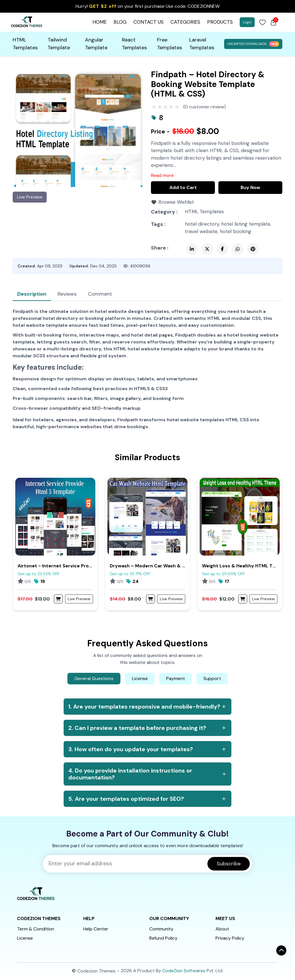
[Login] (262, 22)
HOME (100, 22)
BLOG (120, 22)
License (140, 678)
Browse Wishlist (176, 202)
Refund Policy (163, 938)
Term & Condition (36, 929)
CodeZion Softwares (184, 971)
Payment (176, 678)
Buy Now (250, 187)
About (222, 929)
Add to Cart (183, 187)
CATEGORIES (185, 22)
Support (212, 678)
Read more (162, 175)
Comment (100, 294)
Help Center (96, 929)
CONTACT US (149, 22)
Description (32, 294)
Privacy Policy (230, 938)
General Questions (94, 678)
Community (161, 929)
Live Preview (30, 197)
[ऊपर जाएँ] (281, 950)
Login (247, 22)
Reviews (67, 294)
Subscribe (229, 864)
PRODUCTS (220, 22)
